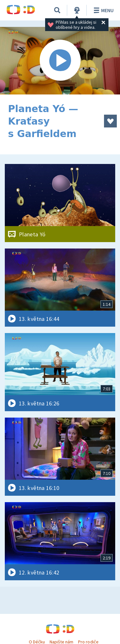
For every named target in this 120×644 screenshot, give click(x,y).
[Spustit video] (60, 61)
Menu (103, 10)
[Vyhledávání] (57, 10)
